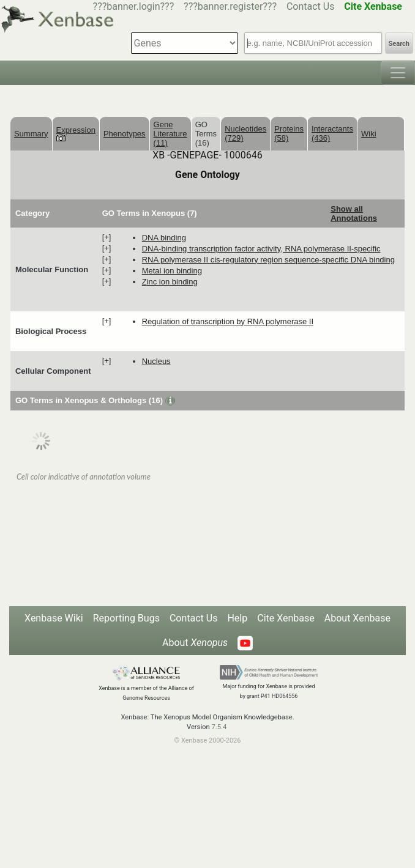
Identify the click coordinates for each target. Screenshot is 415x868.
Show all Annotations (354, 213)
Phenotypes (125, 134)
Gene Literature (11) (170, 134)
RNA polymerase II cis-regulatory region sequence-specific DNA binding (268, 260)
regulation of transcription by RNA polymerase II (228, 321)
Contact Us (311, 6)
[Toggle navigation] (398, 73)
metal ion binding (172, 271)
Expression (76, 133)
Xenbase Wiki (54, 618)
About (195, 643)
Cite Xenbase (286, 618)
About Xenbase (357, 618)
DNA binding (164, 238)
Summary (31, 134)
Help (237, 618)
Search (399, 44)
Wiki (369, 134)
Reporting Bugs (126, 618)
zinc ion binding (170, 282)
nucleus (156, 361)
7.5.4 (219, 727)
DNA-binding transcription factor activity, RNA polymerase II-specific (261, 249)
